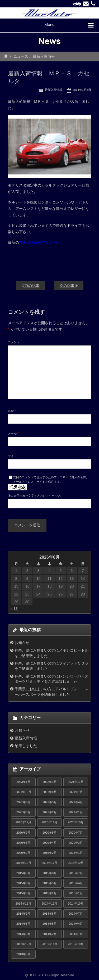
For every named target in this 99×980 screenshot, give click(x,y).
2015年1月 (76, 893)
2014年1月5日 (82, 90)
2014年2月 (49, 934)
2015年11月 (49, 863)
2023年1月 (23, 782)
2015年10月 (76, 863)
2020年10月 (76, 822)
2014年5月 (49, 924)
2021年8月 (49, 792)
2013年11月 (49, 944)
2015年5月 (49, 883)
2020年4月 (49, 843)
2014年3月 (23, 934)
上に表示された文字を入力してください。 (36, 496)
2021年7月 (76, 792)
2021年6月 (23, 802)
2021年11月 (76, 782)
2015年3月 (23, 893)
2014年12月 (23, 904)
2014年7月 (76, 914)
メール (13, 433)
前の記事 (31, 286)
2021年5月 (49, 802)
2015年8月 (49, 873)
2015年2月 (49, 893)
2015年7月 (76, 873)
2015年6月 (23, 883)
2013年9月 (23, 954)
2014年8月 (49, 914)
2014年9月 (23, 914)
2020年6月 (23, 843)
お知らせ (22, 643)
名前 (12, 411)
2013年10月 (76, 944)
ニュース (21, 56)
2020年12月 (23, 822)
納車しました (26, 746)
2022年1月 (49, 782)
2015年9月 (23, 873)
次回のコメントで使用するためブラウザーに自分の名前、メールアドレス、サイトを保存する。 (51, 479)
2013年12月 (23, 944)
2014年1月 (76, 934)
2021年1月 (76, 812)
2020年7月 (76, 833)
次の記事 (69, 286)
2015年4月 (76, 883)
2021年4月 (76, 802)
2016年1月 (76, 853)
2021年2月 (49, 812)
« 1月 (15, 609)
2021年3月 (23, 812)
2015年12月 (23, 863)
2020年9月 (23, 833)
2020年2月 (23, 853)
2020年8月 (49, 833)
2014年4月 (76, 924)
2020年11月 (49, 822)
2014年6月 (23, 924)
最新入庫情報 (44, 56)
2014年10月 (76, 904)
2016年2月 (49, 853)
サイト (12, 456)
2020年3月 (76, 843)
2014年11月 (49, 904)
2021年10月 (23, 792)
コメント (14, 342)
